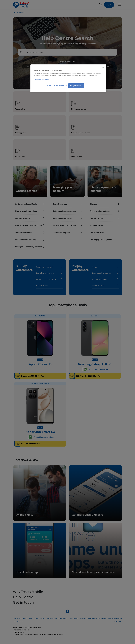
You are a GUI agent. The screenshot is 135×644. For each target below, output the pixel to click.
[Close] (103, 67)
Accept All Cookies (76, 86)
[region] (68, 78)
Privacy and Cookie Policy (42, 79)
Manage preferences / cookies (57, 86)
